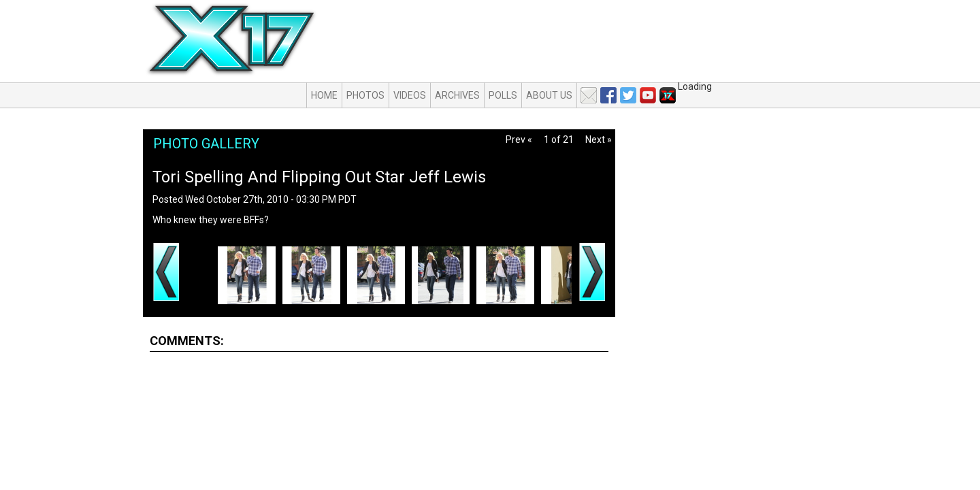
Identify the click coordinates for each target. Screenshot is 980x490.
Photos (365, 95)
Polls (503, 95)
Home (324, 95)
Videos (410, 95)
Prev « (519, 140)
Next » (599, 140)
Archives (457, 95)
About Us (549, 95)
